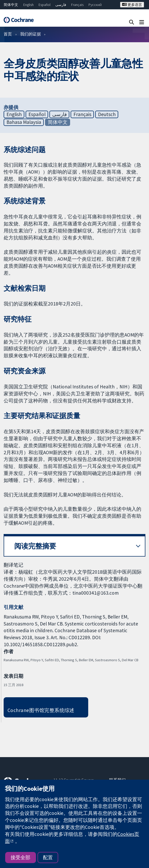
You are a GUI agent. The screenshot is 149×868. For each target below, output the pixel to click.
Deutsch (107, 114)
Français (77, 5)
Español (44, 5)
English (28, 5)
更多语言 (132, 5)
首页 (8, 34)
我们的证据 (31, 34)
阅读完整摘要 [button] (35, 546)
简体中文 (11, 5)
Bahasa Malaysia (24, 122)
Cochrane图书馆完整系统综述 (41, 710)
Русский (95, 5)
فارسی (61, 5)
